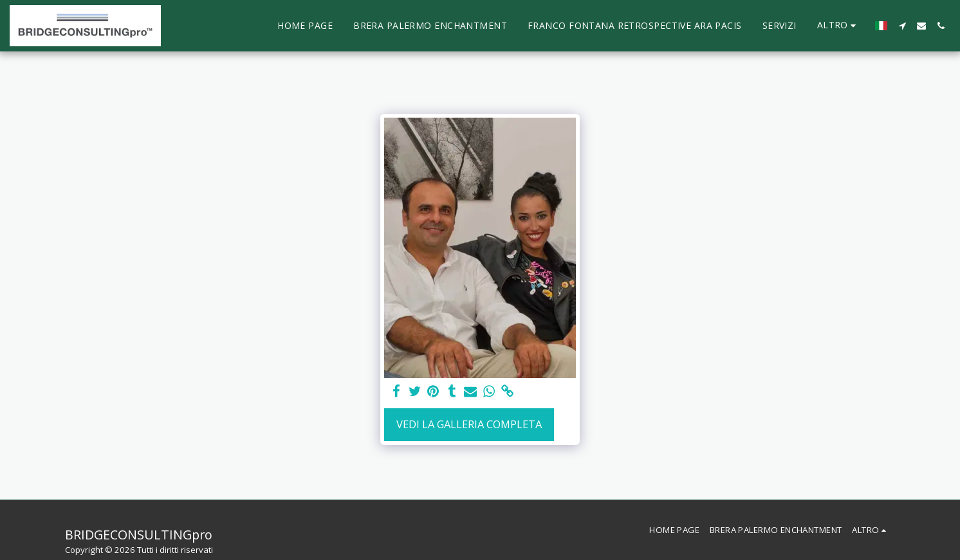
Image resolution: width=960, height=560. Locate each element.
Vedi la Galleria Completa (469, 424)
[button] (902, 26)
